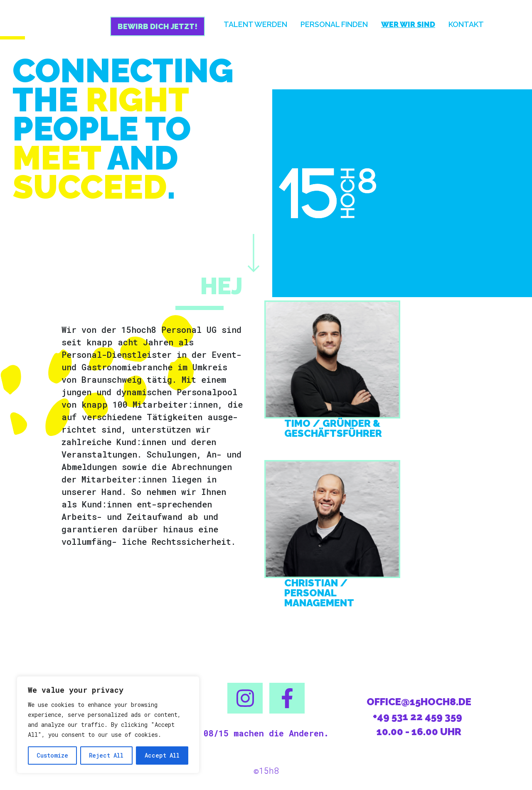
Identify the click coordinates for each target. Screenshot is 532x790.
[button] (245, 698)
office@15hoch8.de (419, 702)
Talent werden (255, 24)
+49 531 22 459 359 (417, 717)
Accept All (162, 755)
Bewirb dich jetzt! (158, 26)
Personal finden (334, 24)
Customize (52, 755)
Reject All (106, 755)
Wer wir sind (408, 24)
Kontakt (466, 24)
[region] (108, 725)
